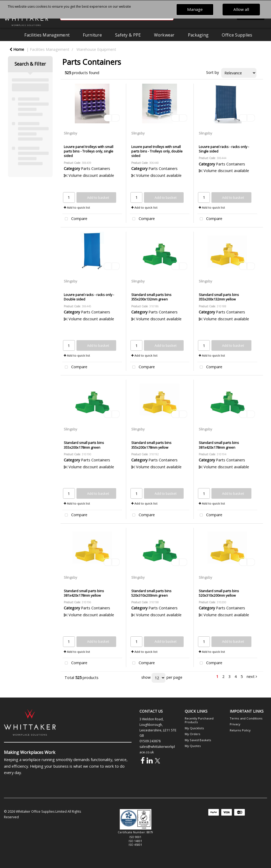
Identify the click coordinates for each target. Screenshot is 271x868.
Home (17, 49)
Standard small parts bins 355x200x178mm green (84, 445)
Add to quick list (77, 207)
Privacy (235, 724)
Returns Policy (240, 730)
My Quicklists (194, 728)
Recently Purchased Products (199, 720)
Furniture (92, 35)
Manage (195, 9)
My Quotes (193, 746)
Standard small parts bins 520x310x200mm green (151, 593)
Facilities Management (47, 35)
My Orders (193, 734)
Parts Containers (96, 168)
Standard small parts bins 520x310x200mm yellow (219, 593)
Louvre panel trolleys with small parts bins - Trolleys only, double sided (157, 151)
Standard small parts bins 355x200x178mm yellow (151, 445)
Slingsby (70, 133)
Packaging (198, 35)
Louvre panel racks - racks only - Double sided (89, 297)
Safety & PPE (128, 35)
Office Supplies (237, 35)
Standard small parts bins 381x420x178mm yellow (84, 593)
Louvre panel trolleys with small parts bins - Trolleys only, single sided (89, 151)
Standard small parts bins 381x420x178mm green (219, 445)
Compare (75, 219)
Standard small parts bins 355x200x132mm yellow (219, 297)
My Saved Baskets (198, 740)
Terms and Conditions (246, 718)
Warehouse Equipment (96, 49)
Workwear (164, 35)
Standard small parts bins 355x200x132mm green (151, 297)
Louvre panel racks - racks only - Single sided (224, 149)
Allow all (241, 9)
